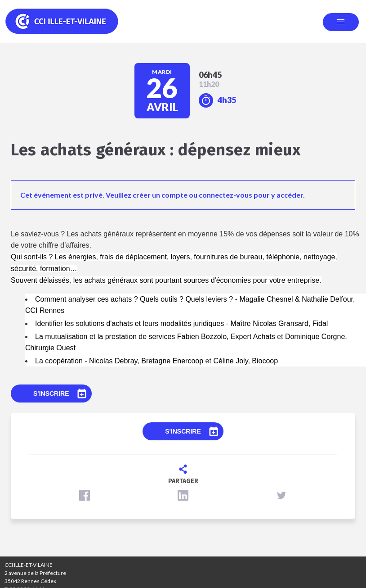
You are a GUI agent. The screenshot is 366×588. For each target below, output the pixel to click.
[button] (85, 495)
